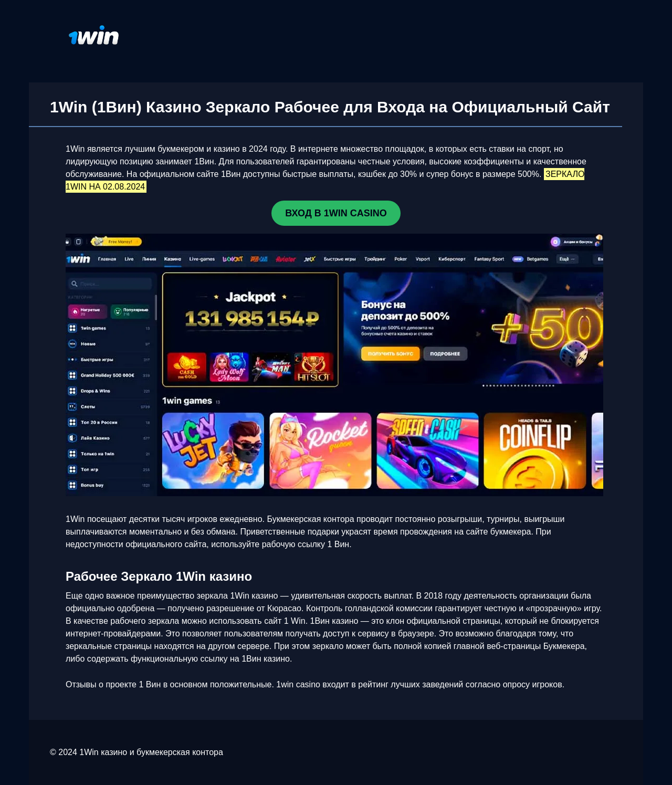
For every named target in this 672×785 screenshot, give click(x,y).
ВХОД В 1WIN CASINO (336, 213)
